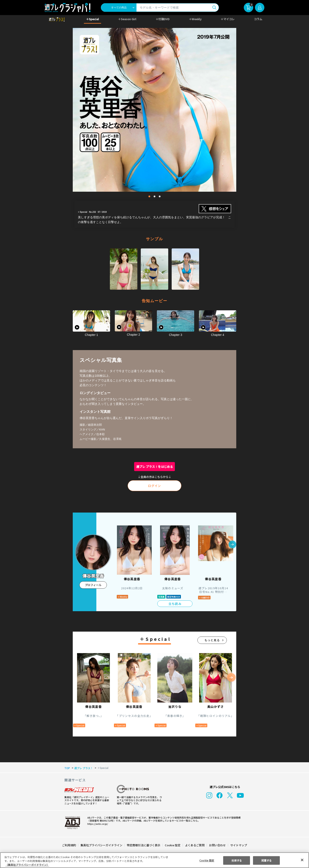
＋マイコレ (228, 19)
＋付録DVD (163, 19)
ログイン (154, 486)
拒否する (237, 860)
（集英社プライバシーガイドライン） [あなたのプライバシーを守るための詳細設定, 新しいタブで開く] (27, 865)
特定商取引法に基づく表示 (144, 845)
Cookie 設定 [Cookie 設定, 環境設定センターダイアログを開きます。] (207, 860)
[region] (154, 860)
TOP (67, 768)
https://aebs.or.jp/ (97, 824)
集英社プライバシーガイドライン (102, 845)
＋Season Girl (127, 19)
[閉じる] (302, 860)
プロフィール (93, 585)
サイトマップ (238, 845)
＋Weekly (195, 19)
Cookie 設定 (173, 845)
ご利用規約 (69, 845)
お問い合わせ (217, 845)
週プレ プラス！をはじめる (155, 467)
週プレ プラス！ (83, 768)
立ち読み (175, 604)
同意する (267, 860)
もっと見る (212, 640)
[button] (232, 545)
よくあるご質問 (195, 845)
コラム (258, 19)
